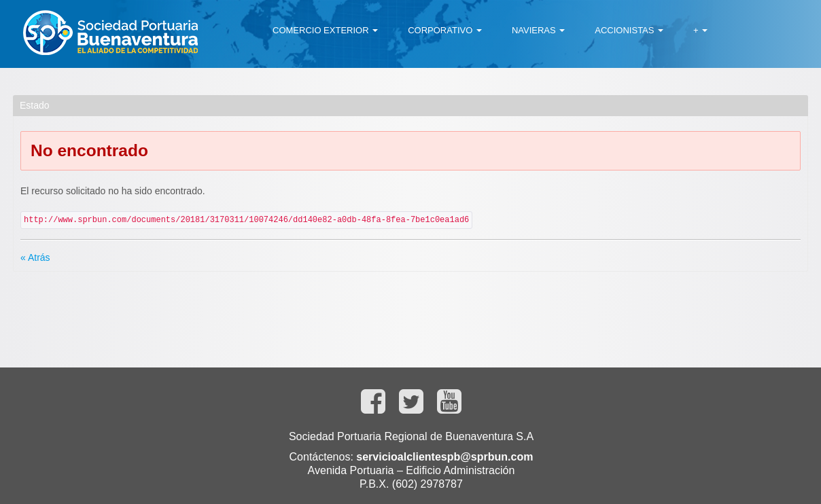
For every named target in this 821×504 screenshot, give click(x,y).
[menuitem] (325, 31)
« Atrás (35, 257)
